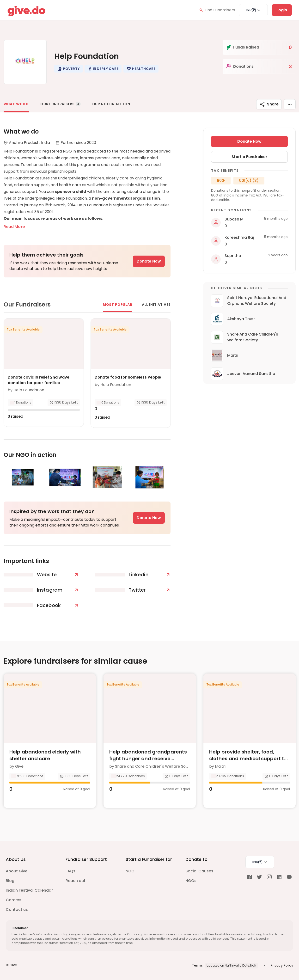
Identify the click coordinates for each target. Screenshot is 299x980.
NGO (130, 871)
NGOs (191, 881)
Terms (197, 965)
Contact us (17, 910)
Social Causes (199, 871)
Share (269, 104)
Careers (14, 900)
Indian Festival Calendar (29, 890)
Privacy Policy (282, 965)
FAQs (70, 871)
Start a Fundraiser (249, 157)
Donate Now (149, 261)
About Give (17, 871)
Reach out (76, 881)
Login (282, 10)
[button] (68, 69)
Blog (10, 881)
